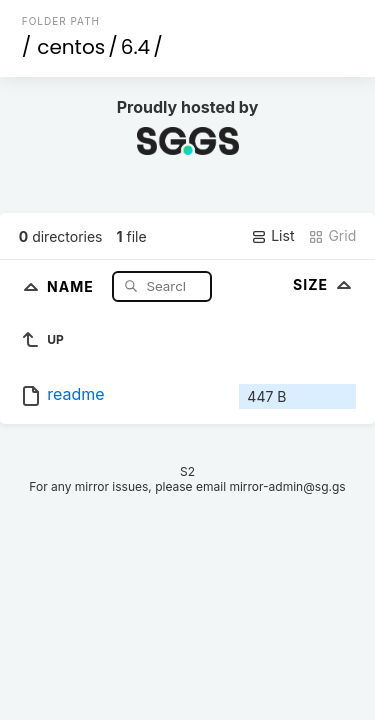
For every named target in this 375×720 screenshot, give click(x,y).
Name (72, 285)
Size (324, 284)
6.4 (135, 47)
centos (71, 47)
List (272, 236)
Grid (332, 236)
